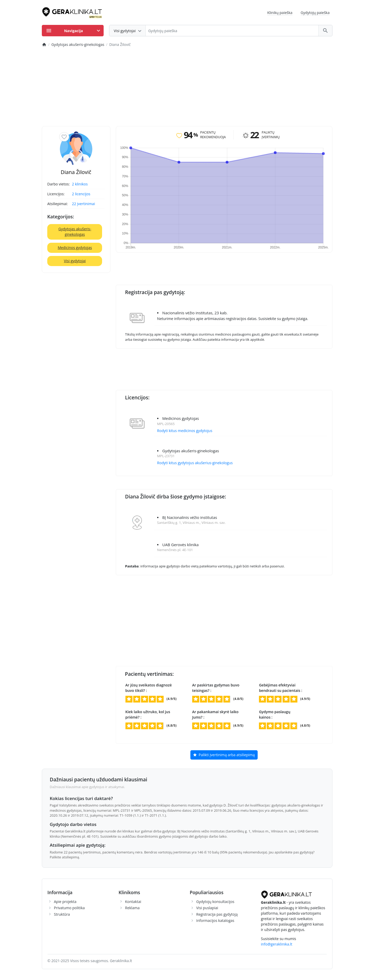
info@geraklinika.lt (277, 944)
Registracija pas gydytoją (217, 914)
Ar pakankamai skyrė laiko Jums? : (215, 714)
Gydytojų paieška (315, 13)
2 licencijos (81, 194)
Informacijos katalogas (215, 920)
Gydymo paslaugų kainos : (275, 714)
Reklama (132, 908)
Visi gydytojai (75, 261)
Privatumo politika (69, 908)
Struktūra (62, 914)
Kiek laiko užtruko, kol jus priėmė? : (148, 714)
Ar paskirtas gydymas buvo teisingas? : (216, 688)
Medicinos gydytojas (75, 248)
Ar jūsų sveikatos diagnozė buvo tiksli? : (149, 688)
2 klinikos (80, 184)
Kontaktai (133, 902)
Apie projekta (65, 902)
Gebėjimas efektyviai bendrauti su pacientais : (280, 688)
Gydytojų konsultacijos (215, 902)
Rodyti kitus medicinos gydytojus (185, 431)
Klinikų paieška (280, 13)
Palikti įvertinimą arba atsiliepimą (224, 755)
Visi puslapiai (207, 908)
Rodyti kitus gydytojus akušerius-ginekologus (195, 463)
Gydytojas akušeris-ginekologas (75, 232)
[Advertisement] (187, 87)
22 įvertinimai (84, 204)
